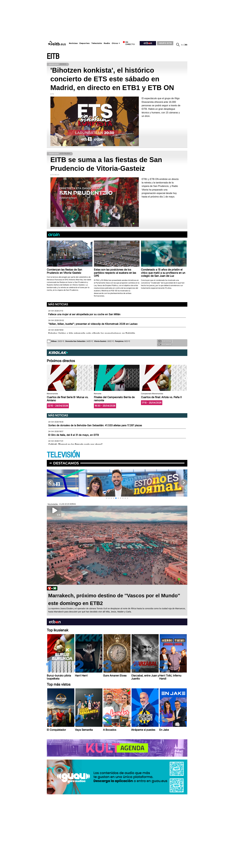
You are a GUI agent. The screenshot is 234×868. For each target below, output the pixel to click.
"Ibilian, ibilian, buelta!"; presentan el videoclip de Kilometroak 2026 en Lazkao (93, 324)
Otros (115, 43)
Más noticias (58, 304)
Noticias (73, 43)
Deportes (84, 43)
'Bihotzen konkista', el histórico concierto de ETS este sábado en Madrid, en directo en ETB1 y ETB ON (112, 79)
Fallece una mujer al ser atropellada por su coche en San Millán (84, 314)
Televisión (97, 43)
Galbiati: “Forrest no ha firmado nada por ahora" (75, 445)
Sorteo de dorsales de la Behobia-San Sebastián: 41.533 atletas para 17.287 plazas (95, 425)
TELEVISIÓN (63, 455)
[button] (185, 378)
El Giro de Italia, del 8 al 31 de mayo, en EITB (74, 435)
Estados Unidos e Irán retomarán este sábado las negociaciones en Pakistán (92, 333)
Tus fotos (165, 341)
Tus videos (165, 344)
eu (182, 45)
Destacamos (66, 463)
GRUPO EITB (165, 43)
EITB (53, 56)
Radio (107, 43)
